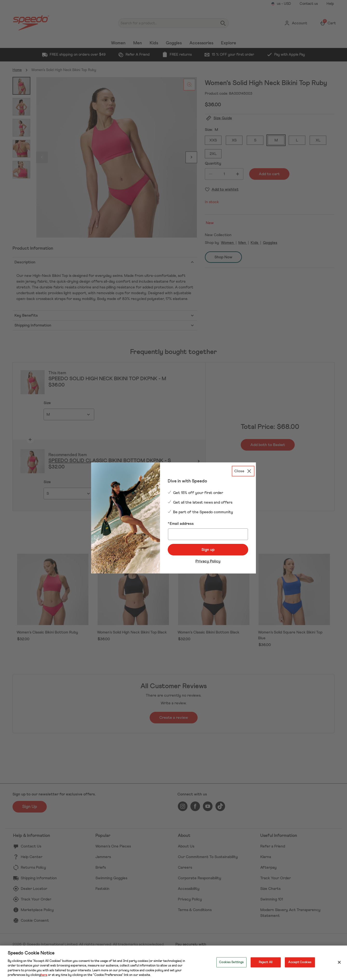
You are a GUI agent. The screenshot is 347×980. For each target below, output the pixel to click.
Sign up (208, 550)
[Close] (243, 471)
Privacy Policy (208, 561)
